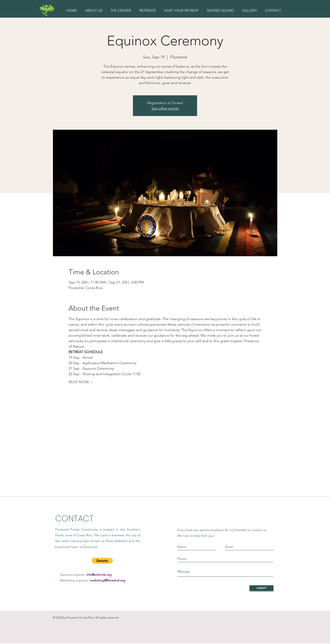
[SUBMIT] (261, 588)
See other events (165, 108)
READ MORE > (81, 382)
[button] (93, 11)
